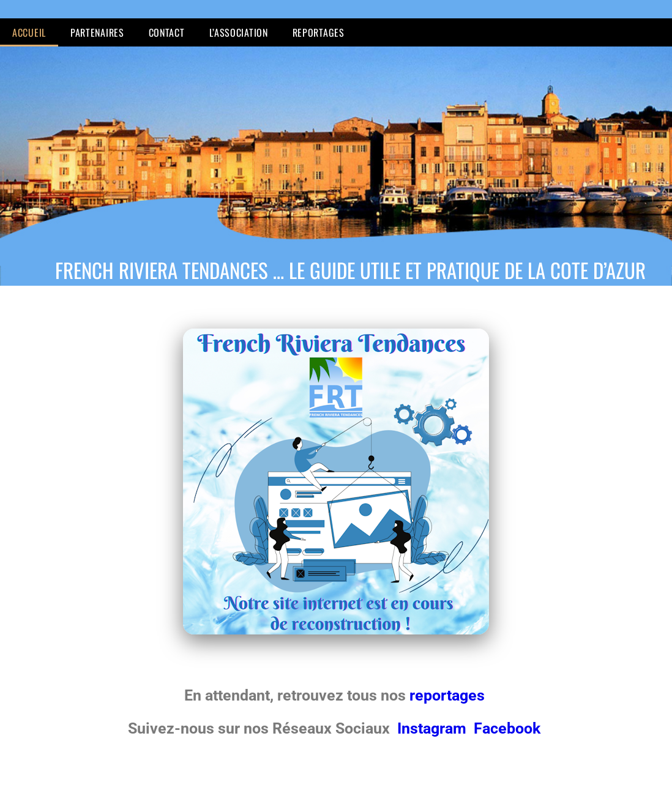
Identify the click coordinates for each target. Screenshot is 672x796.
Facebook (507, 728)
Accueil (29, 32)
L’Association (239, 32)
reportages (449, 695)
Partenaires (97, 32)
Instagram (434, 728)
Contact (167, 32)
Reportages (319, 32)
